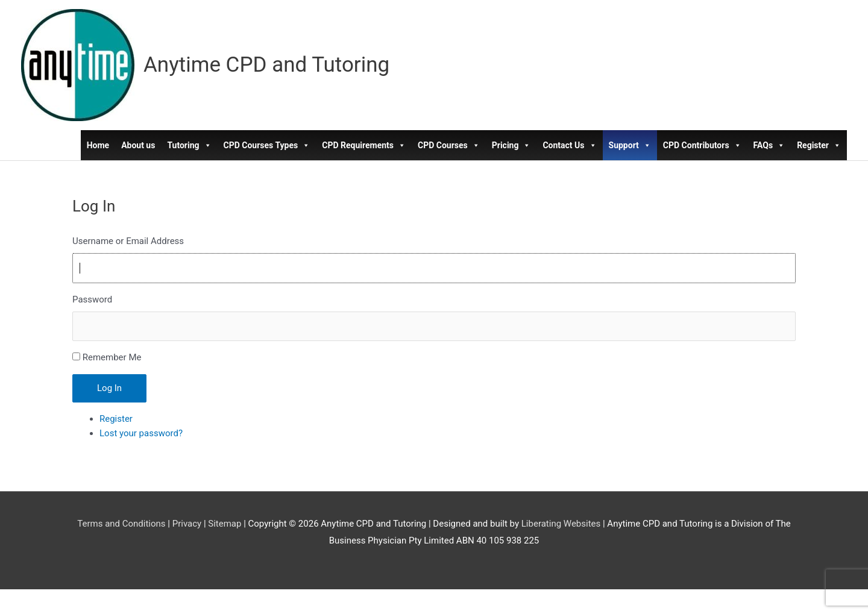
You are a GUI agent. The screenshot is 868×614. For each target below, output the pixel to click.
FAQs (769, 145)
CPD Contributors (702, 145)
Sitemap (225, 524)
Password (92, 299)
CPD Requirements (364, 145)
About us (138, 145)
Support (630, 145)
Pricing (511, 145)
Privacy (187, 524)
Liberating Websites (561, 524)
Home (98, 145)
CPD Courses (449, 145)
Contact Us (569, 145)
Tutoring (189, 145)
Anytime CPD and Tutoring (266, 65)
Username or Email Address (128, 241)
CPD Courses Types (267, 145)
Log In (109, 388)
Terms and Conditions (121, 524)
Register (819, 145)
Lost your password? (141, 433)
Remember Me (112, 357)
